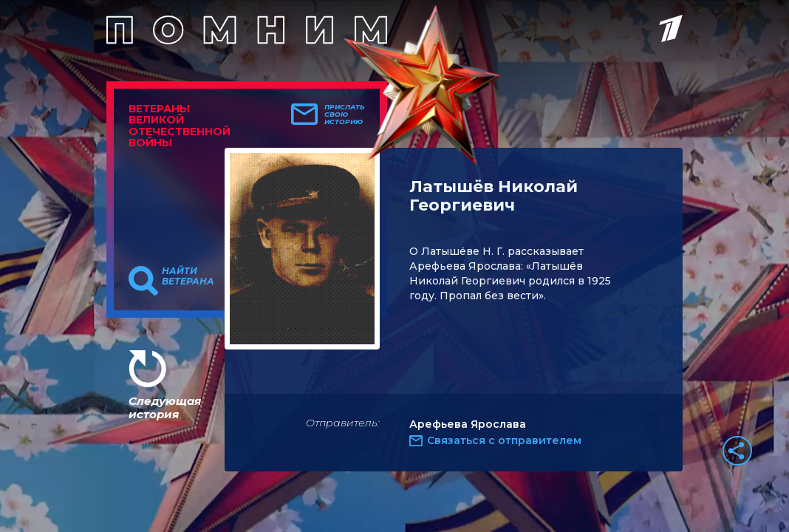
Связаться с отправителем (504, 440)
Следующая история (165, 407)
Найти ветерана (188, 276)
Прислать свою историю (345, 115)
